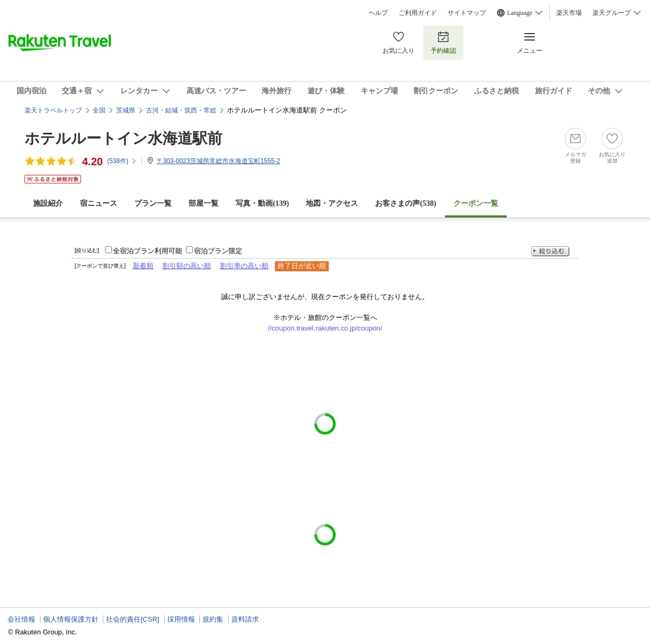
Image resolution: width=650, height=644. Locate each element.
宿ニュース (99, 203)
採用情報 (181, 619)
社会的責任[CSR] (133, 619)
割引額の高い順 (187, 266)
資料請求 (245, 619)
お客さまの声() (405, 203)
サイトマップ (467, 13)
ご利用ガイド (418, 13)
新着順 (143, 266)
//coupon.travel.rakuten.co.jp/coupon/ (325, 328)
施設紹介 (48, 203)
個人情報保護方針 (71, 619)
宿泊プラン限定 (218, 251)
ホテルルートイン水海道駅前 (123, 138)
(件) (122, 161)
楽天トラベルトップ (53, 110)
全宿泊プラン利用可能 (148, 251)
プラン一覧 (153, 203)
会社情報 (21, 619)
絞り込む (550, 251)
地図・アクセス (332, 203)
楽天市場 (569, 13)
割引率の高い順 (244, 266)
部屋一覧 (204, 203)
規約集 (213, 619)
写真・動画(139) (262, 203)
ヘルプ (378, 13)
